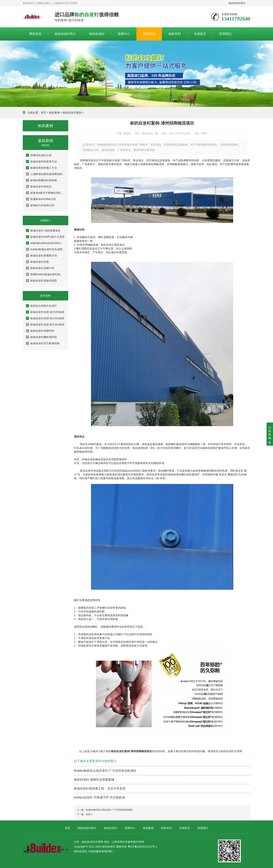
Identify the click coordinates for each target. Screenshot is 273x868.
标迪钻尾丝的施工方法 (41, 168)
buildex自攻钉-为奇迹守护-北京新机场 (99, 797)
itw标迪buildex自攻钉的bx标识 (46, 243)
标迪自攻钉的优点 (39, 187)
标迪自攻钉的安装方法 (41, 162)
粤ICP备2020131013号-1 (142, 847)
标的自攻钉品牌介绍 (40, 268)
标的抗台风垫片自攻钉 (41, 306)
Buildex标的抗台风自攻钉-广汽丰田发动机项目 (105, 771)
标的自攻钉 (97, 34)
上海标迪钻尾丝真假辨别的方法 (46, 174)
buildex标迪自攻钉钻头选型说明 (46, 249)
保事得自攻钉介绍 (39, 155)
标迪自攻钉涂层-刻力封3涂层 (45, 325)
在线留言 (200, 34)
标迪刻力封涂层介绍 (40, 205)
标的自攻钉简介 (237, 3)
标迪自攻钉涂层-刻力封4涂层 (45, 318)
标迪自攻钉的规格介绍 (41, 256)
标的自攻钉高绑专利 (40, 331)
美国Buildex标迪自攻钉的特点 (46, 274)
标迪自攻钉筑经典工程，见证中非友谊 (100, 788)
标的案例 (149, 34)
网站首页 (35, 34)
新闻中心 (124, 34)
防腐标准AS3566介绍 (41, 199)
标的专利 (175, 34)
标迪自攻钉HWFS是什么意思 (45, 237)
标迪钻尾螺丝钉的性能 (41, 180)
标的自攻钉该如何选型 (41, 281)
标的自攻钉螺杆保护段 (41, 337)
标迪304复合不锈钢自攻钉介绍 (46, 193)
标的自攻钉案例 (72, 113)
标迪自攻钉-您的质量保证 (43, 231)
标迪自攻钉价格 (37, 262)
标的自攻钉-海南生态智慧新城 (94, 780)
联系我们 (225, 34)
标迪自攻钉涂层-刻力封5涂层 (45, 312)
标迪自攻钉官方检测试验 (43, 343)
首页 (43, 113)
